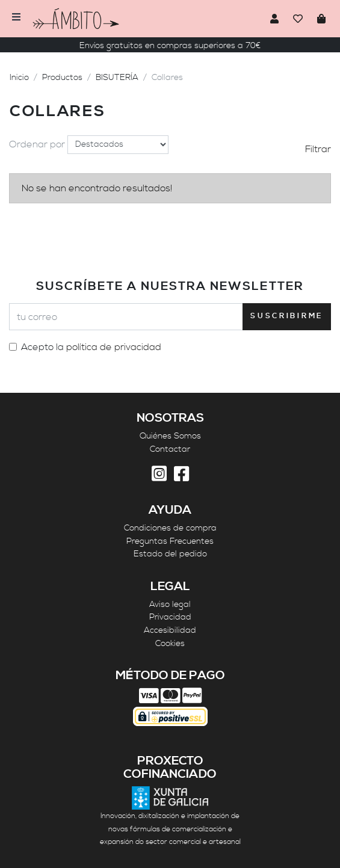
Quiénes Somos (170, 436)
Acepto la (91, 347)
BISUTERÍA (117, 78)
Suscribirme (287, 316)
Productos (62, 78)
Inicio (19, 78)
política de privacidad (114, 347)
